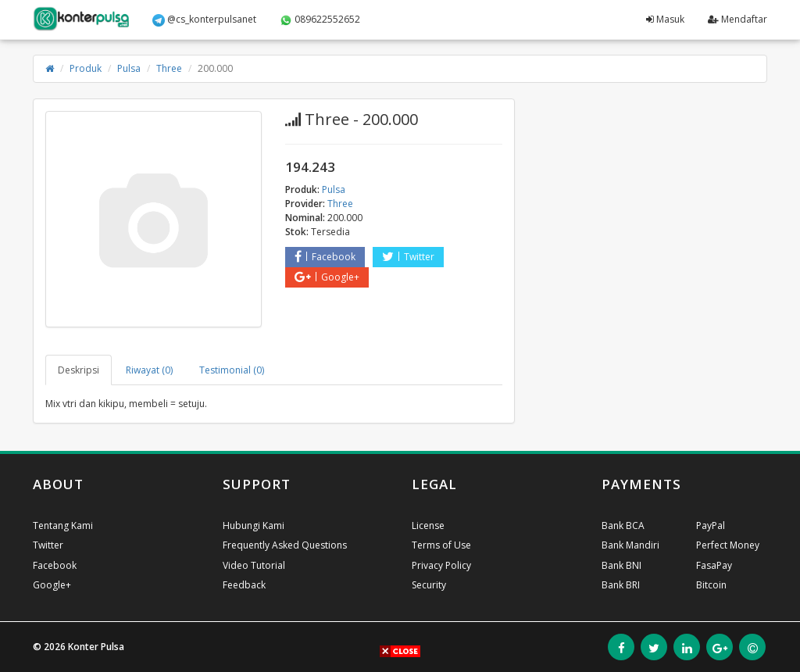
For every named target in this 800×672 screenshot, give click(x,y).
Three (169, 68)
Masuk (665, 19)
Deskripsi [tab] (79, 370)
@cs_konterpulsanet (204, 20)
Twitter (408, 257)
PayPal (711, 525)
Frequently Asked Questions (285, 545)
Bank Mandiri (630, 545)
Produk (86, 68)
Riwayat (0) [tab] (149, 370)
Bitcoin (711, 585)
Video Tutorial (254, 565)
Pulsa (129, 68)
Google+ (327, 277)
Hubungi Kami (254, 525)
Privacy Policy (441, 565)
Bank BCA (623, 525)
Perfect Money (728, 545)
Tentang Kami (63, 525)
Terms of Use (441, 545)
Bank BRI (621, 585)
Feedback (244, 585)
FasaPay (714, 565)
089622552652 (320, 20)
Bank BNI (621, 565)
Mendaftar (737, 19)
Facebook (325, 257)
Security (429, 585)
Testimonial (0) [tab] (232, 370)
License (428, 525)
